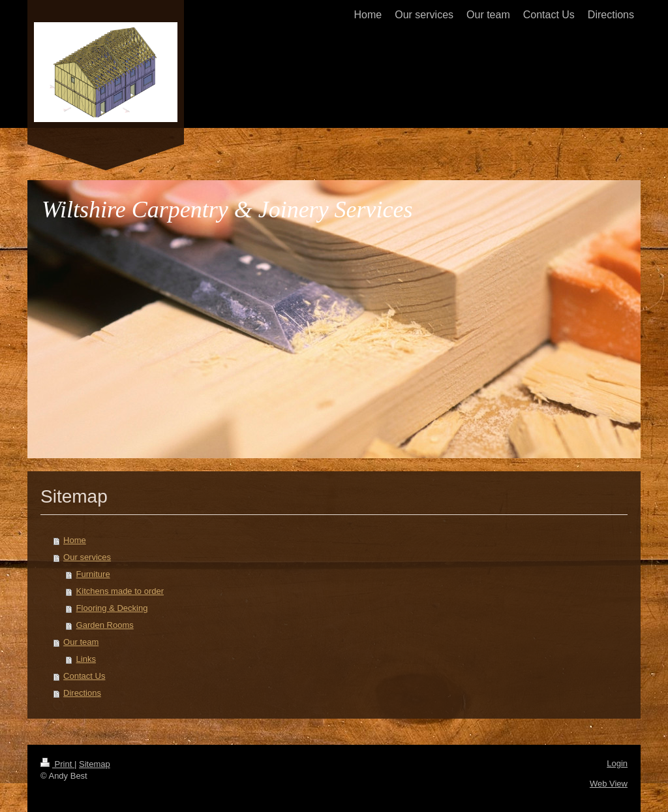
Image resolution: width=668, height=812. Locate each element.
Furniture (93, 574)
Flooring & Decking (112, 608)
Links (86, 659)
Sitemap (95, 764)
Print (57, 764)
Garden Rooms (105, 625)
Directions (82, 693)
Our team (81, 642)
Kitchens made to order (120, 591)
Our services (87, 557)
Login (617, 763)
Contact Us (84, 676)
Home (75, 540)
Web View (609, 784)
